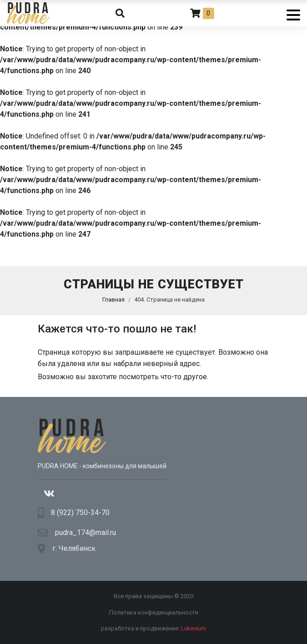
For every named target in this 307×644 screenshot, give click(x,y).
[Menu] (290, 13)
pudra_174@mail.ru (86, 533)
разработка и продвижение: (153, 628)
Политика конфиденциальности (154, 612)
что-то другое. (184, 377)
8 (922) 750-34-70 (80, 513)
